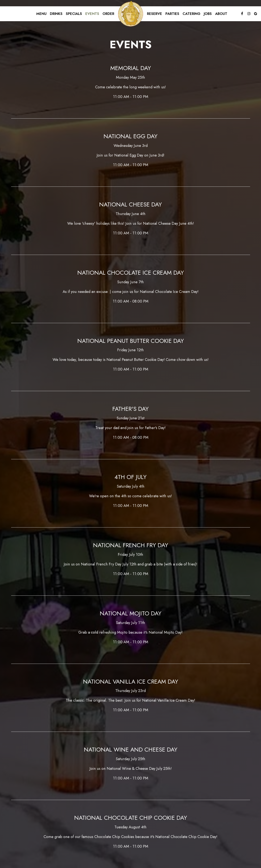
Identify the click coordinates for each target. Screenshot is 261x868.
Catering (192, 14)
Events (92, 14)
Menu (41, 14)
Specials (74, 14)
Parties (172, 14)
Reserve (155, 14)
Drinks (56, 14)
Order (108, 14)
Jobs (208, 14)
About (221, 14)
